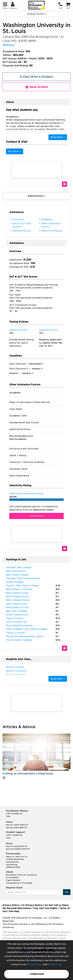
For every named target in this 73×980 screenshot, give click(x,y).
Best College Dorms (18, 596)
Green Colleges (15, 582)
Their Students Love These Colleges (27, 629)
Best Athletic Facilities (19, 589)
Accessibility (12, 877)
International (12, 862)
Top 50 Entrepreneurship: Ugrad (24, 636)
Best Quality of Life (17, 607)
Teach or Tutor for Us (17, 857)
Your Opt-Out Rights (45, 908)
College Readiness (15, 859)
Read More (58, 137)
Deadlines (47, 219)
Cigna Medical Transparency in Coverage (19, 882)
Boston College (15, 667)
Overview (18, 219)
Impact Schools (15, 618)
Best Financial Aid (16, 604)
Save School (65, 184)
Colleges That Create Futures (23, 578)
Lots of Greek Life (16, 622)
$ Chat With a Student (36, 77)
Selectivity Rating (51, 231)
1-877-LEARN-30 (14, 814)
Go (67, 892)
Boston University (16, 671)
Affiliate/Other (13, 867)
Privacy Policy (35, 964)
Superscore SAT (48, 330)
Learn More (36, 516)
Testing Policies (22, 231)
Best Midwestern (16, 571)
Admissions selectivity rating (26, 493)
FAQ (8, 816)
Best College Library (18, 600)
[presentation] (3, 778)
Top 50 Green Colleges (19, 640)
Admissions (37, 196)
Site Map (14, 911)
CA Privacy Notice (32, 905)
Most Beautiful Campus (19, 625)
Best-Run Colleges (17, 611)
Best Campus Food (17, 593)
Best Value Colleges (17, 575)
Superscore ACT (19, 330)
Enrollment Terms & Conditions (21, 875)
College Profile (36, 14)
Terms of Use (55, 964)
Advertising (12, 865)
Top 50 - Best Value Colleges (23, 585)
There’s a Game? (15, 633)
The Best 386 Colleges (19, 567)
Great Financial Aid (17, 615)
